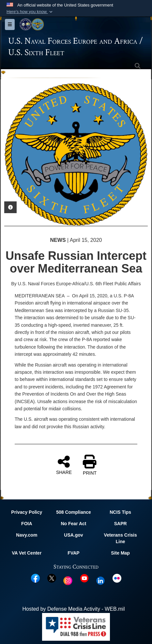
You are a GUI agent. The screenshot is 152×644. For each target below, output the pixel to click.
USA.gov (73, 535)
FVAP (73, 553)
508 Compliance (74, 512)
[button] (30, 12)
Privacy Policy (27, 512)
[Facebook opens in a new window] (35, 578)
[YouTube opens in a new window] (84, 578)
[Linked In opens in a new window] (100, 580)
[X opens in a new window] (52, 578)
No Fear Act (73, 524)
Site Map (120, 553)
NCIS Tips (120, 512)
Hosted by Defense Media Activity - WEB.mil (74, 609)
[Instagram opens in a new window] (68, 580)
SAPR (121, 524)
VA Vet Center (27, 553)
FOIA (27, 524)
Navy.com (27, 535)
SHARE (64, 465)
